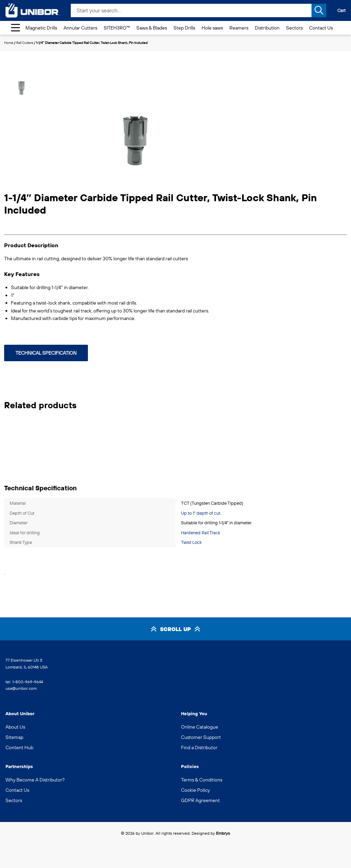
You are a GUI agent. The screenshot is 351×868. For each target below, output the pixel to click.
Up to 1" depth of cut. (201, 513)
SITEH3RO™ (117, 28)
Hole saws (212, 28)
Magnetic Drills (41, 28)
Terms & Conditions (202, 780)
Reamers (239, 28)
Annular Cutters (80, 28)
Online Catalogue (200, 727)
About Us (15, 727)
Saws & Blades (152, 28)
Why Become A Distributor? (35, 780)
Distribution (267, 28)
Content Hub (19, 747)
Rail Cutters (25, 43)
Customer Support (201, 737)
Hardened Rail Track (201, 533)
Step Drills (184, 28)
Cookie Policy (195, 790)
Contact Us (321, 28)
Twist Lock (191, 542)
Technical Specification (46, 353)
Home (9, 43)
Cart (341, 10)
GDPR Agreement (200, 800)
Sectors (294, 28)
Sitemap (14, 737)
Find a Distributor (199, 747)
